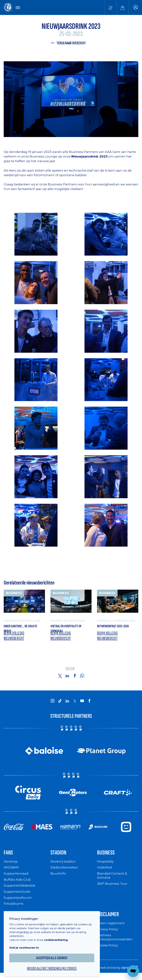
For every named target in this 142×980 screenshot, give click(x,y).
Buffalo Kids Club (18, 883)
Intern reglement (111, 927)
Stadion (60, 856)
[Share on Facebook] (75, 678)
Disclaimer (110, 918)
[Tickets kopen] (111, 8)
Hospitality (106, 865)
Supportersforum (18, 901)
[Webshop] (123, 8)
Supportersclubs (17, 895)
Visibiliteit (105, 871)
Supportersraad (17, 877)
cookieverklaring (58, 938)
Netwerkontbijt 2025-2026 (117, 628)
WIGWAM (12, 871)
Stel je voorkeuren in (26, 945)
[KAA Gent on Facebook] (89, 703)
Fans (9, 856)
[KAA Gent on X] (75, 703)
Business (107, 856)
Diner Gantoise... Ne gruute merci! (19, 630)
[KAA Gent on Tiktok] (60, 703)
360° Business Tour (113, 887)
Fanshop (11, 865)
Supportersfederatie (20, 889)
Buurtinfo (58, 877)
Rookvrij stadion (64, 865)
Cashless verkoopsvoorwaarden (116, 941)
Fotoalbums (14, 907)
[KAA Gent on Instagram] (53, 703)
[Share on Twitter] (60, 678)
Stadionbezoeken (65, 871)
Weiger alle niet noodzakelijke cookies (54, 966)
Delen (70, 671)
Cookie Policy (108, 949)
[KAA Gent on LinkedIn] (67, 703)
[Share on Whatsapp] (82, 678)
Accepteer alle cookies (54, 956)
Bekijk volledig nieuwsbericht (15, 638)
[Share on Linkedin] (67, 678)
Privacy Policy (109, 933)
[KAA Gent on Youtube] (82, 703)
